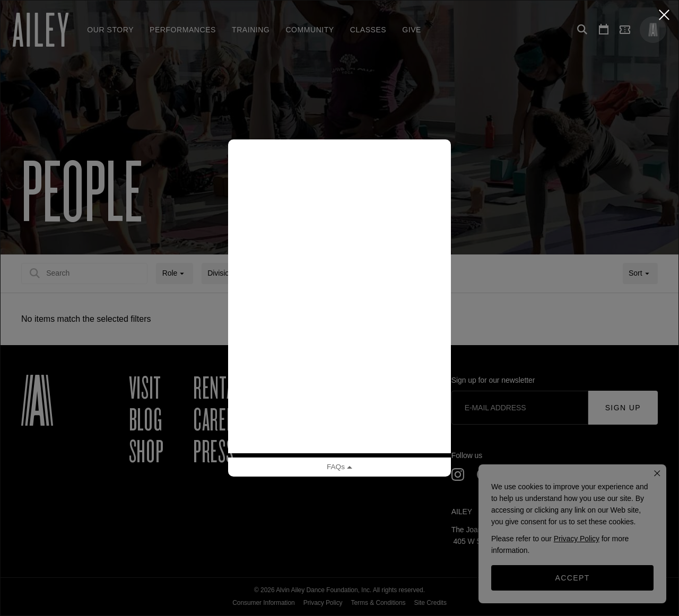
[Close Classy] (664, 15)
